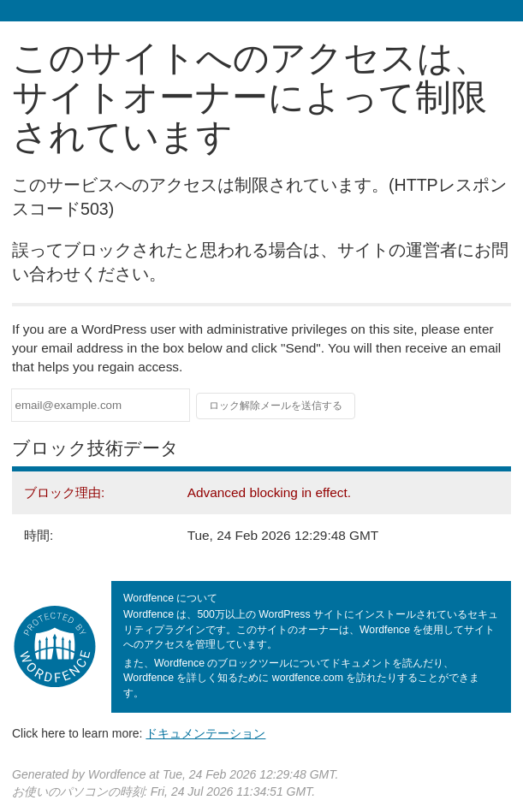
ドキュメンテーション (205, 733)
